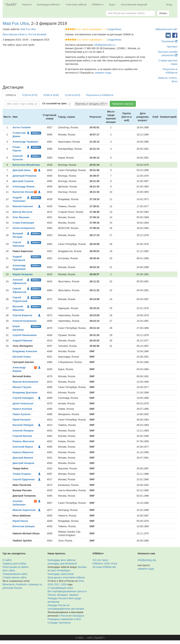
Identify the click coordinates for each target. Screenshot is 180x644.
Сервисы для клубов (14, 564)
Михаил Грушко (22, 387)
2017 (57, 584)
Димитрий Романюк (24, 176)
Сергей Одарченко (24, 479)
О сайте (7, 560)
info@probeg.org (147, 560)
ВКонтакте (8, 584)
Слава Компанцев (23, 223)
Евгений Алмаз (22, 357)
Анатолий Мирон (23, 447)
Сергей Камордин (23, 398)
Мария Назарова (23, 274)
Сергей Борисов (22, 315)
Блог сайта (9, 570)
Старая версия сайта (15, 577)
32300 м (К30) (51, 95)
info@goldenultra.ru (105, 45)
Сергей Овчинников (25, 335)
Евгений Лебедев (23, 425)
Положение (169, 41)
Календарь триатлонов (61, 574)
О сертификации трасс (61, 588)
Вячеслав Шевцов (24, 526)
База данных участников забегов (66, 577)
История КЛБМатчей (104, 567)
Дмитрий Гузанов (23, 181)
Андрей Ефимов (22, 341)
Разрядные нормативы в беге (64, 619)
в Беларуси (78, 616)
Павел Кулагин (21, 414)
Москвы (82, 567)
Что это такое (100, 560)
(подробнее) (115, 29)
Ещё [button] (112, 5)
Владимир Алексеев (25, 351)
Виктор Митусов (22, 212)
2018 (50, 584)
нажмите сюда (103, 73)
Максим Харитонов (24, 510)
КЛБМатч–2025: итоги (105, 564)
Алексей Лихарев (23, 431)
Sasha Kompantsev (24, 228)
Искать (163, 13)
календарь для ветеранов (62, 564)
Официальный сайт (166, 29)
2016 (64, 584)
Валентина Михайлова (26, 165)
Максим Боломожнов (25, 382)
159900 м (11, 95)
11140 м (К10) (72, 95)
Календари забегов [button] (49, 5)
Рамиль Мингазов (23, 441)
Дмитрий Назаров (23, 463)
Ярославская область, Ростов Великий (25, 34)
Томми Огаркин (22, 474)
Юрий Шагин (20, 521)
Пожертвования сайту (15, 574)
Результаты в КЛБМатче (100, 95)
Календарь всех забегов (61, 560)
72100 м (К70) (29, 95)
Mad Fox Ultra (16, 23)
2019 (81, 581)
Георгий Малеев (22, 436)
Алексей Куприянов (24, 321)
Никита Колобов (22, 409)
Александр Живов (23, 187)
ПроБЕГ (11, 5)
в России (64, 616)
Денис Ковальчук (23, 403)
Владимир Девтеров (25, 392)
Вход (169, 5)
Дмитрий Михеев (23, 458)
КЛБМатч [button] (98, 5)
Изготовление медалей (134, 5)
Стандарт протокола (59, 623)
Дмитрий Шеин (22, 170)
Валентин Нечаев (23, 192)
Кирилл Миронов (23, 452)
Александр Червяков (25, 142)
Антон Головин (22, 127)
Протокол (172, 47)
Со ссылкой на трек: (55, 103)
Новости (27, 5)
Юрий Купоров (21, 420)
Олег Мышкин (21, 217)
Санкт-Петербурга (60, 570)
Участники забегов (76, 5)
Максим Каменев (23, 206)
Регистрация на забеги (15, 567)
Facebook (21, 584)
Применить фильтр (123, 104)
